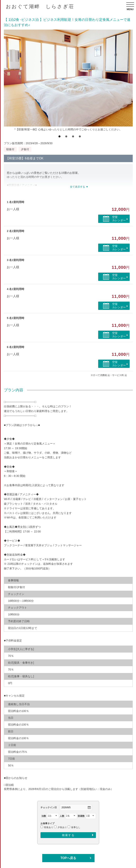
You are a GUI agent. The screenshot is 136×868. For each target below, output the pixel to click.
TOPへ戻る (68, 858)
